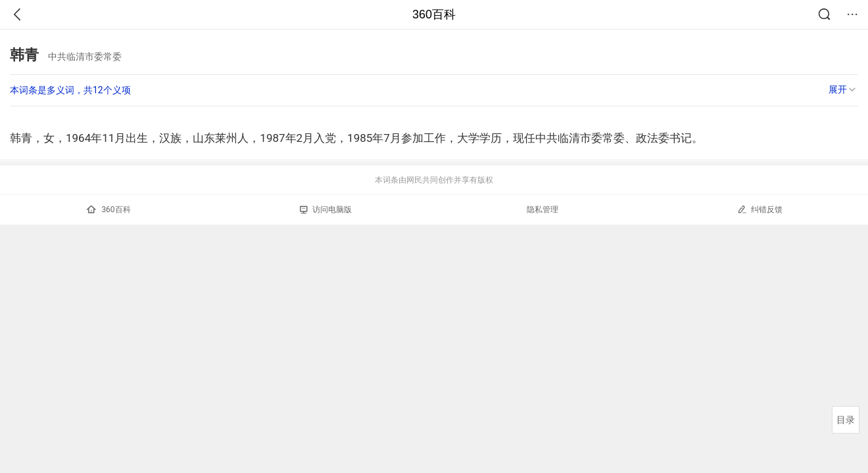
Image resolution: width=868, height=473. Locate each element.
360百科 (434, 14)
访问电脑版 (326, 210)
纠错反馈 (760, 209)
